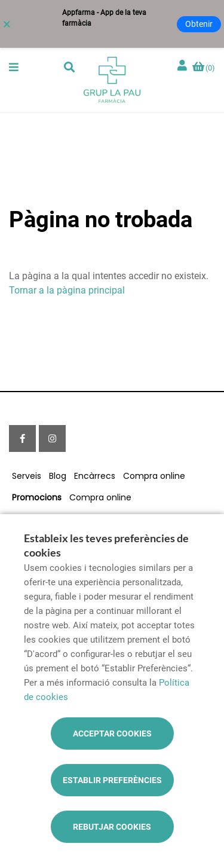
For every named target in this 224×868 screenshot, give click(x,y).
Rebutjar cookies (112, 827)
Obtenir (199, 24)
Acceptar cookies (112, 733)
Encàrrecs (95, 476)
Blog (58, 476)
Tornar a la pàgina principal (67, 290)
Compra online (154, 476)
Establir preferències (112, 780)
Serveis (27, 476)
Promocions (37, 497)
